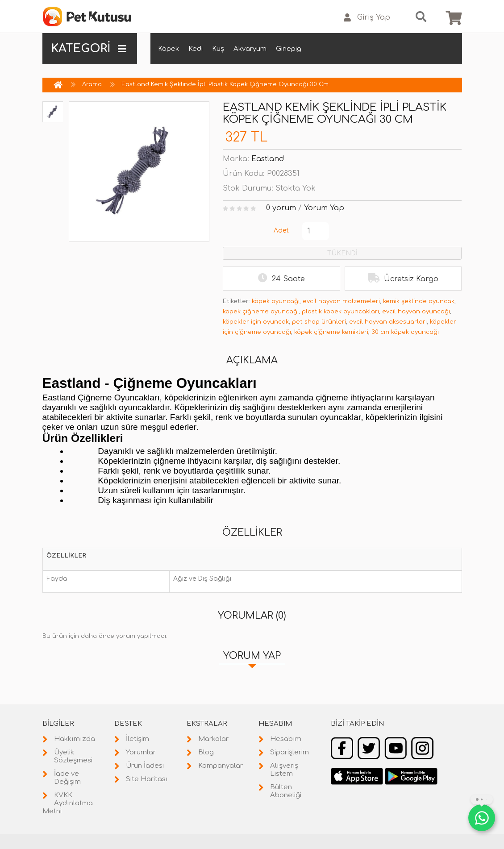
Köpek (169, 49)
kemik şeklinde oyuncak (419, 301)
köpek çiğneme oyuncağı (261, 312)
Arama (92, 84)
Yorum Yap (324, 208)
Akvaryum (250, 49)
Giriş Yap (367, 18)
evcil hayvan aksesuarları (388, 322)
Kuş (218, 49)
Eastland (268, 159)
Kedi (196, 49)
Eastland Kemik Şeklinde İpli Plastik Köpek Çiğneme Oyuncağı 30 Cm (225, 84)
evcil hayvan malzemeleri (341, 301)
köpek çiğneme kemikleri (331, 332)
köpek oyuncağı (276, 301)
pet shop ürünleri (319, 322)
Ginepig (289, 49)
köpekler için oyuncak (256, 322)
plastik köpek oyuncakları (340, 312)
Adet (281, 231)
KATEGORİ (89, 49)
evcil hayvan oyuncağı (416, 312)
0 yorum (281, 208)
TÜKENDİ (342, 253)
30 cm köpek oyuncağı (405, 332)
